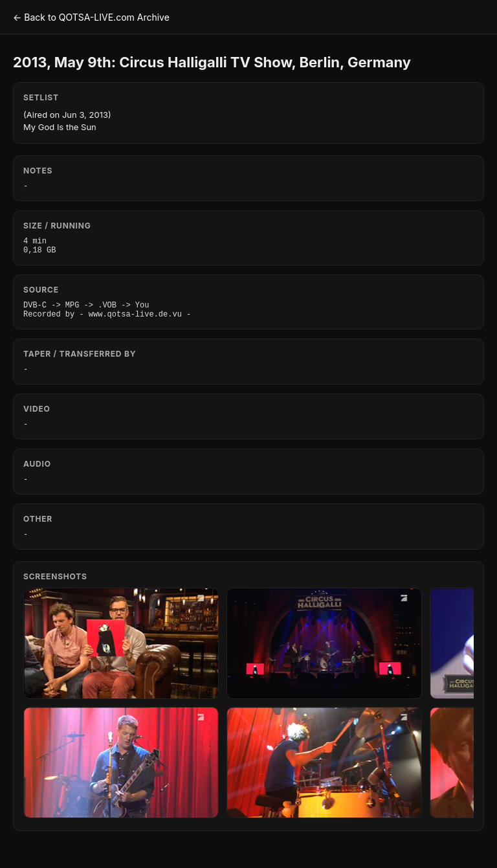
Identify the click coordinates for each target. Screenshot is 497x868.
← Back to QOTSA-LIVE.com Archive (91, 17)
